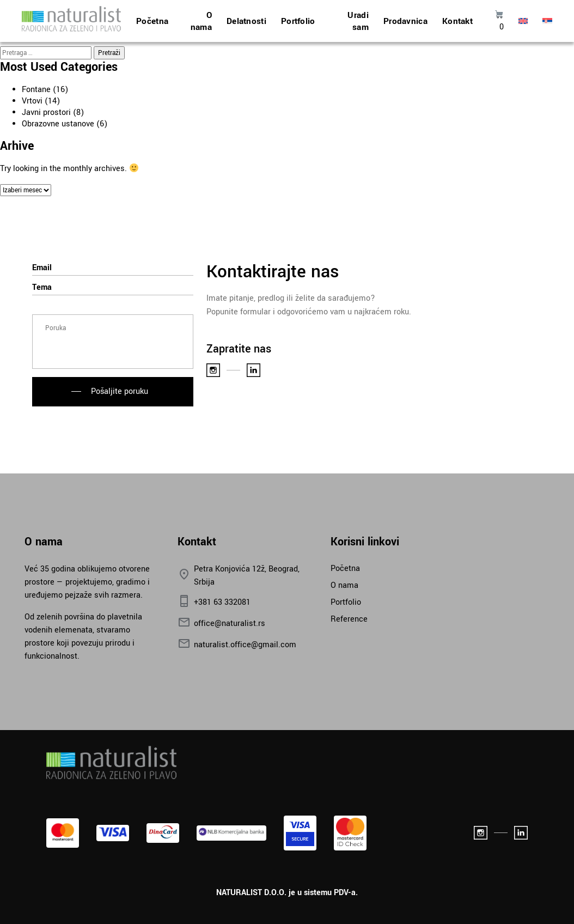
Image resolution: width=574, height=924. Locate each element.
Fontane (36, 90)
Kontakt (457, 21)
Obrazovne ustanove (58, 124)
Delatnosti (246, 21)
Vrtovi (32, 101)
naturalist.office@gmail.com (237, 645)
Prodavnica (405, 21)
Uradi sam (358, 21)
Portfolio (298, 21)
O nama (201, 21)
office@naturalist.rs (221, 624)
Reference (349, 619)
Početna (152, 21)
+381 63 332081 (214, 602)
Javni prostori (46, 113)
